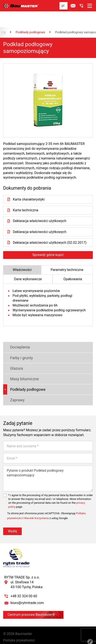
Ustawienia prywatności (21, 636)
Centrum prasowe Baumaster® (33, 601)
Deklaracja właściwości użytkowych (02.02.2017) (47, 229)
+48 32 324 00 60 (24, 582)
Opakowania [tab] (73, 265)
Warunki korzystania (36, 504)
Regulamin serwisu (18, 631)
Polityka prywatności (19, 627)
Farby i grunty (18, 344)
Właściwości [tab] (22, 256)
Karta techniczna (23, 196)
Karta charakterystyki (26, 185)
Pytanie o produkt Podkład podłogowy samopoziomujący (48, 465)
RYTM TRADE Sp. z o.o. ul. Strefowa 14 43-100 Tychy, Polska (23, 568)
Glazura (13, 355)
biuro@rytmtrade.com (27, 589)
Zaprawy (14, 386)
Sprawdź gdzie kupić (48, 241)
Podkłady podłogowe (30, 18)
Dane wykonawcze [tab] (28, 265)
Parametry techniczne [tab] (67, 256)
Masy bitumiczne (21, 365)
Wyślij (12, 517)
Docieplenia (17, 333)
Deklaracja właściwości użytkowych (37, 207)
